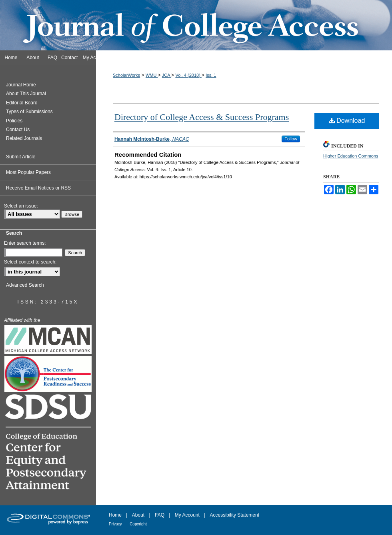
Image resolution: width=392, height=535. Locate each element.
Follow (291, 139)
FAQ (160, 515)
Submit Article (21, 157)
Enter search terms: (25, 243)
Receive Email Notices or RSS (38, 188)
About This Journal (26, 94)
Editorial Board (22, 103)
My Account (187, 515)
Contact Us (18, 130)
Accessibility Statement (235, 515)
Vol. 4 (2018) (188, 75)
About (138, 515)
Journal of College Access (196, 25)
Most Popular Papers (28, 172)
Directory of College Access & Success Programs (202, 117)
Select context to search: (30, 262)
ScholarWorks (126, 75)
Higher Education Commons (351, 156)
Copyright (138, 524)
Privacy (115, 524)
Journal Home (21, 85)
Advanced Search (25, 285)
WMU (152, 75)
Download (347, 121)
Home (115, 515)
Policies (14, 121)
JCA (167, 75)
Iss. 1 (211, 75)
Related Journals (24, 138)
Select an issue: (21, 206)
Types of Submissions (29, 112)
